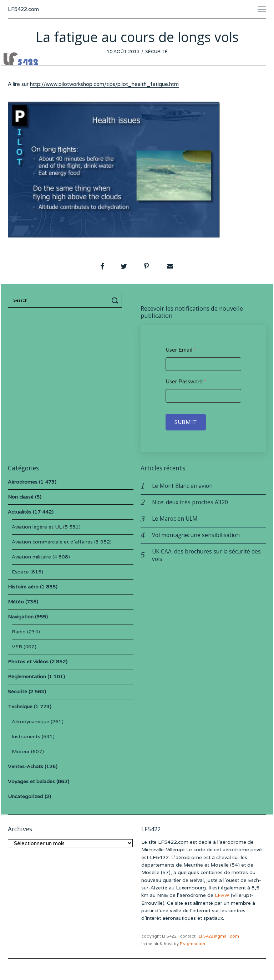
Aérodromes (23, 482)
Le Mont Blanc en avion (182, 486)
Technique (20, 706)
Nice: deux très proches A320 (190, 502)
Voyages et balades (31, 781)
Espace (20, 572)
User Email (181, 350)
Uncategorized (26, 796)
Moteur (21, 751)
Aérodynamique (31, 721)
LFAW (222, 895)
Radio (19, 632)
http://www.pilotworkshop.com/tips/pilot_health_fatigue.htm (104, 84)
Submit (186, 422)
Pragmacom (192, 944)
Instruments (26, 736)
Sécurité (156, 52)
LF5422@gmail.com (219, 936)
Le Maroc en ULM (175, 519)
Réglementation (27, 677)
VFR (17, 647)
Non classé (21, 497)
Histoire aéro (23, 587)
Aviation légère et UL (37, 527)
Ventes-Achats (26, 766)
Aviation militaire (31, 557)
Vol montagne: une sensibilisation (196, 535)
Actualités (20, 512)
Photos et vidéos (28, 662)
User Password (186, 381)
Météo (16, 602)
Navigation (21, 617)
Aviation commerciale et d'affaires (52, 542)
